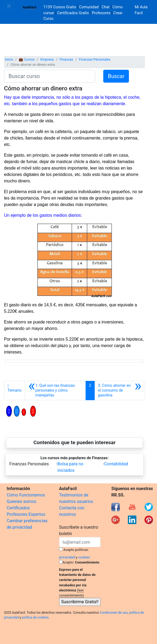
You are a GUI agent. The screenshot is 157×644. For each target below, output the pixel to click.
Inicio (9, 59)
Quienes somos (22, 501)
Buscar (116, 76)
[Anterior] (55, 391)
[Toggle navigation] (9, 6)
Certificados (18, 508)
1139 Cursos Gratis (60, 7)
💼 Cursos (27, 59)
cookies (84, 557)
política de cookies (35, 617)
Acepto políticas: (76, 550)
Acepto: (68, 562)
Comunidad (89, 7)
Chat (106, 7)
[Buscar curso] (50, 76)
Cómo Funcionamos (26, 495)
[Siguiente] (120, 391)
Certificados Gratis (73, 13)
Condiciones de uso (114, 613)
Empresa (47, 59)
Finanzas (66, 59)
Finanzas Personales (95, 59)
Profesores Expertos (26, 514)
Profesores (101, 13)
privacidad (67, 557)
